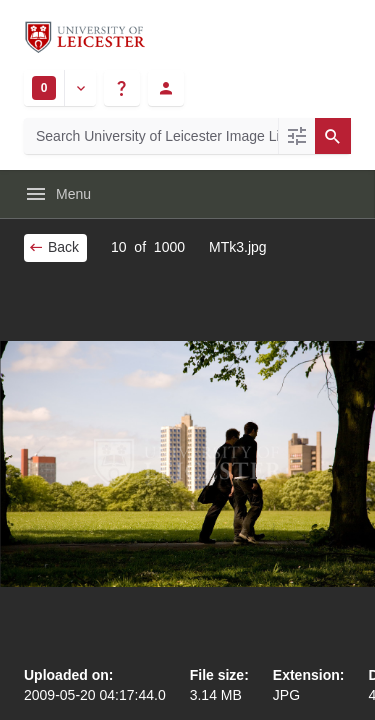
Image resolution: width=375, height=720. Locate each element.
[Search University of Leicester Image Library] (151, 136)
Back (53, 247)
